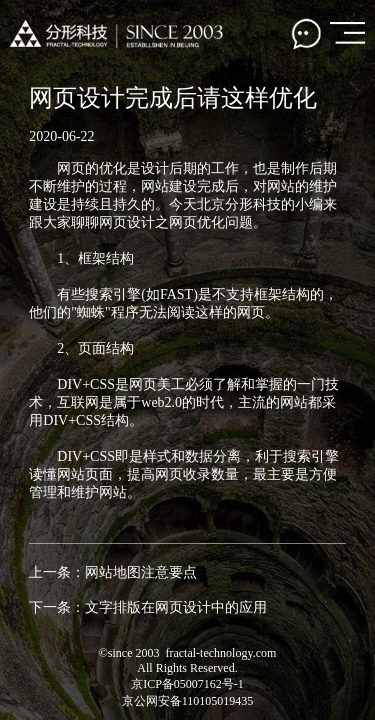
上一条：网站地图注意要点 (113, 572)
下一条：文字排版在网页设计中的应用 (148, 607)
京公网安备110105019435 (188, 701)
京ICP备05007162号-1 (187, 684)
